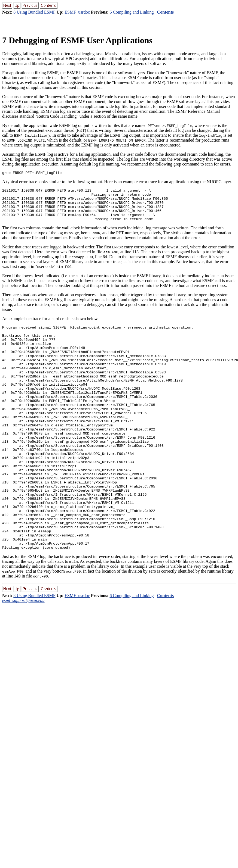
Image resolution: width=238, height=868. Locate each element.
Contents (165, 12)
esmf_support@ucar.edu (23, 653)
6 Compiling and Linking (132, 12)
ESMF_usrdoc (77, 12)
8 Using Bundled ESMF (34, 12)
